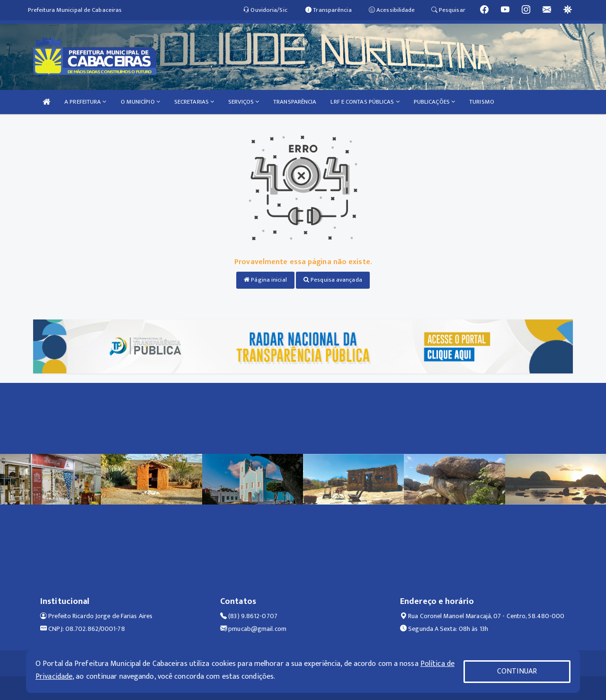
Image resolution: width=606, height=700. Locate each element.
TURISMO (482, 102)
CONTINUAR (517, 671)
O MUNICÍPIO (140, 102)
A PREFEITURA (85, 102)
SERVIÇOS (244, 102)
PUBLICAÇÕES (434, 102)
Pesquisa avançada (333, 280)
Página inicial (265, 280)
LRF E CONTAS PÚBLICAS (365, 102)
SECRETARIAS (194, 102)
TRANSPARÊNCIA (295, 102)
